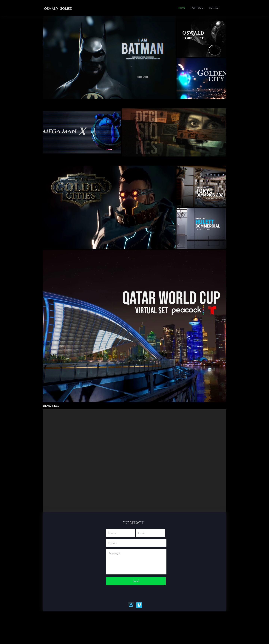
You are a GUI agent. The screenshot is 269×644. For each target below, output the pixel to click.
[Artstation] (131, 605)
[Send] (136, 581)
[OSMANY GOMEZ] (58, 9)
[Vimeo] (139, 605)
